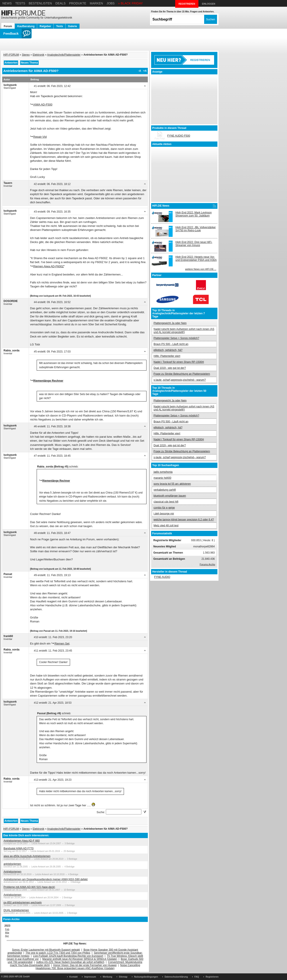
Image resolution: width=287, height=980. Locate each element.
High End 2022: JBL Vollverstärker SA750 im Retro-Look (196, 229)
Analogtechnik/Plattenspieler (64, 55)
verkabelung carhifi (165, 490)
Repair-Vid (40, 137)
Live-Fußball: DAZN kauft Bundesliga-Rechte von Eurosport (68, 956)
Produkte (78, 3)
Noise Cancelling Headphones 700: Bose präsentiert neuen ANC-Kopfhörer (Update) (88, 967)
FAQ (197, 977)
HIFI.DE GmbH (22, 977)
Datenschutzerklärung (176, 977)
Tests (20, 3)
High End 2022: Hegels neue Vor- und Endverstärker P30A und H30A (196, 258)
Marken (96, 3)
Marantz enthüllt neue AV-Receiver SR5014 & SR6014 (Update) (80, 959)
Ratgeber (45, 26)
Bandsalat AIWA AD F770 (19, 848)
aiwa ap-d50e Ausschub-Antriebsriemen (27, 856)
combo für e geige (164, 508)
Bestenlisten (40, 3)
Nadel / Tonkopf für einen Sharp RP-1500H (179, 362)
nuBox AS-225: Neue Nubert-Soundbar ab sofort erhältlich (70, 962)
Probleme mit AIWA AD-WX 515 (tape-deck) (29, 887)
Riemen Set (62, 644)
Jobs (111, 3)
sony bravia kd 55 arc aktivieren (172, 484)
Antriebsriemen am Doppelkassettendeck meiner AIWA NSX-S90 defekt (46, 879)
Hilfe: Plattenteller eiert (167, 356)
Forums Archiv (207, 564)
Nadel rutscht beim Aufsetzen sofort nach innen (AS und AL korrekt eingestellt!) (184, 331)
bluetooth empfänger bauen (170, 496)
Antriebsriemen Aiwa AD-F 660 (22, 841)
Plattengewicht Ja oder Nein (170, 323)
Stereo (26, 55)
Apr (7, 936)
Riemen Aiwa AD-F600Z (48, 266)
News (7, 3)
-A (140, 71)
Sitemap (123, 977)
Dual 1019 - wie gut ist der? (170, 368)
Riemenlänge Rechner (48, 381)
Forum (8, 26)
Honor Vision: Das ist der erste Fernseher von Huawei (85, 965)
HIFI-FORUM (11, 55)
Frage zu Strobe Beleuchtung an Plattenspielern (182, 374)
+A (145, 71)
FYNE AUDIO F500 (179, 136)
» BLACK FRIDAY (131, 3)
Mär (7, 933)
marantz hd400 (162, 478)
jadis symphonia (163, 472)
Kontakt (73, 977)
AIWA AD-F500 (43, 105)
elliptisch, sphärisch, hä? (168, 350)
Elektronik (39, 55)
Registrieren (212, 977)
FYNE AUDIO (162, 577)
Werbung (107, 977)
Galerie (73, 26)
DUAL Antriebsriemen (16, 910)
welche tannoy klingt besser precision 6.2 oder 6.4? (184, 520)
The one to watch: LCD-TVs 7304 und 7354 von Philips (58, 953)
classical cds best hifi (166, 502)
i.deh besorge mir (164, 514)
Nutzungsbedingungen (146, 977)
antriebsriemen (12, 864)
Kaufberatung (26, 26)
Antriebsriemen (12, 872)
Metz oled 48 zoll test (166, 526)
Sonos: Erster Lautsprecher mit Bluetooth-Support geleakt (46, 950)
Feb (7, 929)
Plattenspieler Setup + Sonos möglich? (176, 338)
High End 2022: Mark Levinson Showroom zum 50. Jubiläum (194, 214)
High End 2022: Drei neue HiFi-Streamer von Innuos (194, 244)
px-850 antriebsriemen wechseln (23, 903)
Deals (61, 3)
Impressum (90, 977)
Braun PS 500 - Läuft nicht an (171, 344)
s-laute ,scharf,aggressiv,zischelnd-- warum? (180, 380)
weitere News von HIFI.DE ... (201, 269)
